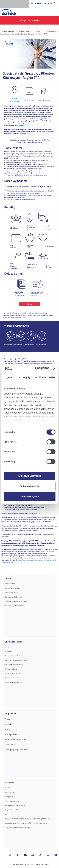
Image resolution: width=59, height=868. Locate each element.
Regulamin (8, 788)
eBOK (7, 647)
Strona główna (8, 31)
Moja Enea (8, 651)
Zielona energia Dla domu (14, 597)
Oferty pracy (51, 31)
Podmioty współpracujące (14, 606)
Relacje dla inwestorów (15, 739)
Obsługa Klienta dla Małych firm (16, 660)
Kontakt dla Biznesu (12, 678)
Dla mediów (10, 744)
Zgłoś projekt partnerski (16, 750)
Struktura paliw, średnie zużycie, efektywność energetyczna (26, 823)
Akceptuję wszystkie (30, 476)
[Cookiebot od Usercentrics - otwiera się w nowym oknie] (36, 369)
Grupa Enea (24, 31)
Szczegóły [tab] (24, 377)
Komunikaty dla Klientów (13, 682)
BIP (6, 814)
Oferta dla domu (10, 584)
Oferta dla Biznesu (11, 593)
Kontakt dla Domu (11, 669)
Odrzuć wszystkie (30, 497)
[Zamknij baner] (54, 369)
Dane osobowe (10, 792)
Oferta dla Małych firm (12, 588)
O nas (7, 719)
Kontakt (8, 724)
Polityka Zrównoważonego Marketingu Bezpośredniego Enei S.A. (27, 819)
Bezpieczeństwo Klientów (14, 810)
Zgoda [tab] (9, 377)
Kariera (37, 31)
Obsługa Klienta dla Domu (14, 656)
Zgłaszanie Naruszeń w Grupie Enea (17, 827)
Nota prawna (9, 797)
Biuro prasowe (11, 735)
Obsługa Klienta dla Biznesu (15, 665)
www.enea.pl (19, 125)
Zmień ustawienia (29, 486)
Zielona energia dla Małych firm (16, 601)
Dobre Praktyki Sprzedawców (15, 805)
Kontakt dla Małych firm (13, 673)
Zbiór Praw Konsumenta (13, 801)
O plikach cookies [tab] (45, 377)
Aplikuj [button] (30, 304)
